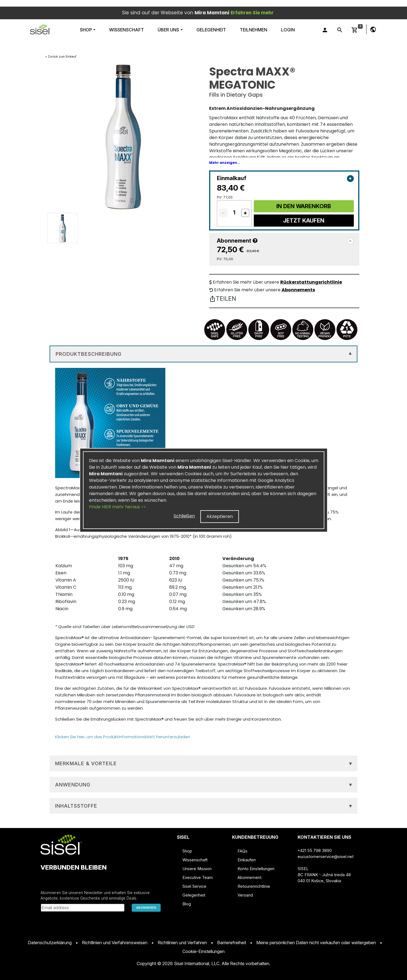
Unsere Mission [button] (197, 869)
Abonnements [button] (298, 290)
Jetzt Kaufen (304, 221)
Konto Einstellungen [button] (256, 869)
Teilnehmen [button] (254, 30)
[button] (40, 29)
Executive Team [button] (198, 878)
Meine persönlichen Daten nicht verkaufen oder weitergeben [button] (316, 943)
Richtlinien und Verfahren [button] (182, 943)
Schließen (184, 516)
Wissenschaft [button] (195, 860)
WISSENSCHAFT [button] (126, 30)
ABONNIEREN (146, 908)
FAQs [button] (242, 851)
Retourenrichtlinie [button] (254, 886)
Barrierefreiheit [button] (232, 943)
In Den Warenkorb (304, 206)
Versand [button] (245, 895)
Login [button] (288, 30)
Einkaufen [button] (247, 860)
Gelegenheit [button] (211, 30)
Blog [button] (187, 904)
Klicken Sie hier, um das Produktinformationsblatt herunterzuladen (123, 737)
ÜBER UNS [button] (168, 30)
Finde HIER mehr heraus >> (118, 507)
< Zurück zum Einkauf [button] (61, 56)
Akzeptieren (220, 516)
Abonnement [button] (250, 878)
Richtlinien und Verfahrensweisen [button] (115, 943)
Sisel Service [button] (194, 886)
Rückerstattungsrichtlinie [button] (311, 282)
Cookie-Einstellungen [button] (203, 951)
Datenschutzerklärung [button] (50, 943)
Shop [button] (87, 30)
